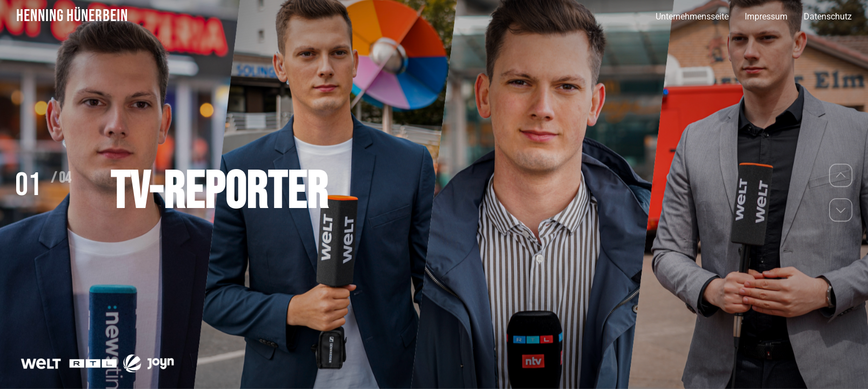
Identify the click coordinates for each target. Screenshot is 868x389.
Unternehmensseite (692, 16)
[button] (841, 175)
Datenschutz (828, 16)
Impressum (766, 16)
